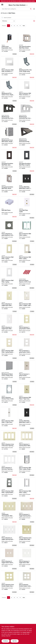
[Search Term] (17, 9)
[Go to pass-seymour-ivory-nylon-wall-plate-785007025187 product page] (27, 536)
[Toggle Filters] (34, 21)
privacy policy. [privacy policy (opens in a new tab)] (26, 632)
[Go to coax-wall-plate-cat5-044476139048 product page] (27, 208)
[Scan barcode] (34, 9)
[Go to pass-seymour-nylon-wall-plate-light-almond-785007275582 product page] (27, 442)
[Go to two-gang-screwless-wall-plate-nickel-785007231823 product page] (27, 45)
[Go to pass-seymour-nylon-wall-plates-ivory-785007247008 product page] (9, 302)
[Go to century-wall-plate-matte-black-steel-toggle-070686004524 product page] (27, 419)
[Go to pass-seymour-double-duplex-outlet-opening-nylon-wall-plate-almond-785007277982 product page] (27, 583)
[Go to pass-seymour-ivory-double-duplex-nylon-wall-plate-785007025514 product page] (9, 583)
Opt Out (15, 641)
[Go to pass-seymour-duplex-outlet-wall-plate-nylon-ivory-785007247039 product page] (27, 325)
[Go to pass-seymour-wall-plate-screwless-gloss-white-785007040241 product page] (9, 68)
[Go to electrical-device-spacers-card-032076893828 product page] (27, 279)
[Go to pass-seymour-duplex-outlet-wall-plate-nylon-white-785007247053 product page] (27, 349)
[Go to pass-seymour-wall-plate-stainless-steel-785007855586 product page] (27, 489)
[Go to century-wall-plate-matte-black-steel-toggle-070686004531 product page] (27, 185)
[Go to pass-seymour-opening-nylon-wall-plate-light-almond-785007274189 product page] (27, 513)
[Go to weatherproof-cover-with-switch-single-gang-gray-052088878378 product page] (9, 138)
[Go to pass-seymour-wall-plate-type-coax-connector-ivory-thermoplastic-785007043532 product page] (27, 396)
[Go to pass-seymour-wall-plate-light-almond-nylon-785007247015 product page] (27, 302)
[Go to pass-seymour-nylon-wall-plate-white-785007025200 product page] (27, 559)
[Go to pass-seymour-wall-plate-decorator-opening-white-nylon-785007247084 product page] (9, 279)
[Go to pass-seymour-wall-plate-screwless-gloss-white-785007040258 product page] (27, 91)
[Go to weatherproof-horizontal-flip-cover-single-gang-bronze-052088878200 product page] (9, 115)
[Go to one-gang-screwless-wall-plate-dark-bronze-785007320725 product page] (9, 162)
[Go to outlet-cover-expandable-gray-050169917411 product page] (9, 45)
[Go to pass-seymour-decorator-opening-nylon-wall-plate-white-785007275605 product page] (9, 466)
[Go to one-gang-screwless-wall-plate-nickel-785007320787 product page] (9, 185)
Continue (5, 641)
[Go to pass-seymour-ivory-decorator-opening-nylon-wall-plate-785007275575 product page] (9, 442)
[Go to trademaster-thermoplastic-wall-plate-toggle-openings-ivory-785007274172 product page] (9, 513)
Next (24, 26)
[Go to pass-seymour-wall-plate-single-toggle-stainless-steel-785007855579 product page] (27, 466)
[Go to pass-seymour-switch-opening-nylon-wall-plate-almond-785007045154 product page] (9, 559)
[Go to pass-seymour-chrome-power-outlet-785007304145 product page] (9, 396)
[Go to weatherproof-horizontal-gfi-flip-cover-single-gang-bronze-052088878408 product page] (27, 138)
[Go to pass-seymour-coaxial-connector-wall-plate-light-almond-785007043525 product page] (27, 372)
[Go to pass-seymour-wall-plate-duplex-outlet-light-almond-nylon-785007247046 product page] (9, 349)
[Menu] (2, 5)
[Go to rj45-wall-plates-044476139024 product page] (9, 208)
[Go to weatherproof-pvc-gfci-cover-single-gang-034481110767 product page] (27, 68)
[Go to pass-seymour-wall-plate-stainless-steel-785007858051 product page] (27, 232)
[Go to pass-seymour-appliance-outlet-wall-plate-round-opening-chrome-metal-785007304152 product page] (9, 232)
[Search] (31, 9)
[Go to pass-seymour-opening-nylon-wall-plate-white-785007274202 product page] (9, 536)
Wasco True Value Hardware (18, 5)
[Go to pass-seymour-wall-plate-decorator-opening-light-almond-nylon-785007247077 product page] (27, 255)
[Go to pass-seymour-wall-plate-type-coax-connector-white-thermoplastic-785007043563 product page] (9, 419)
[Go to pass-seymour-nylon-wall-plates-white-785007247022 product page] (9, 325)
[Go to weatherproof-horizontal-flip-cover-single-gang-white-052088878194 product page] (27, 115)
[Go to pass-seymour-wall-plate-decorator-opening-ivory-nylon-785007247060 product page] (9, 255)
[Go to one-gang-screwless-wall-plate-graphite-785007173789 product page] (27, 162)
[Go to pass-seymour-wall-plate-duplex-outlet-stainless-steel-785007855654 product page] (9, 489)
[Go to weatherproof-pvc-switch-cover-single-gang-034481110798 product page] (9, 91)
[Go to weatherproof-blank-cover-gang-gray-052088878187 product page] (9, 372)
